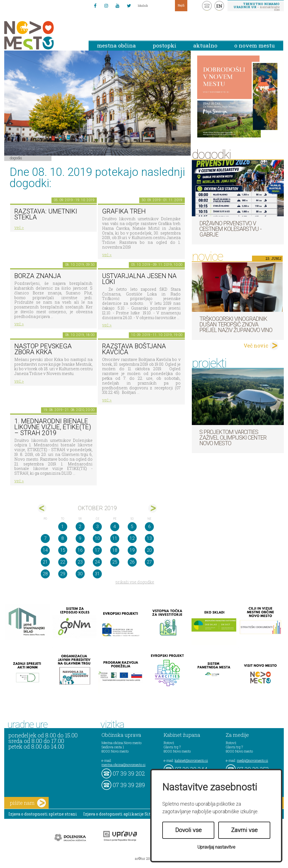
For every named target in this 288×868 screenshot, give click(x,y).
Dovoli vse (188, 830)
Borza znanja (38, 276)
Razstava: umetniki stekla (46, 214)
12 (132, 538)
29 (63, 574)
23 (80, 562)
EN (219, 6)
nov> (153, 508)
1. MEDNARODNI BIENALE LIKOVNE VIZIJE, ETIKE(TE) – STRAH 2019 (53, 427)
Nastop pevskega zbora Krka (43, 349)
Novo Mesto (42, 35)
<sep (42, 508)
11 (115, 538)
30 (80, 574)
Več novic (256, 346)
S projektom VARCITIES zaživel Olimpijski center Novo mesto (233, 438)
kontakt (207, 6)
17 (97, 550)
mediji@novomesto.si (252, 760)
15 (63, 550)
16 (80, 550)
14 (45, 550)
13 (149, 538)
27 (149, 562)
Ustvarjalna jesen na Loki (139, 279)
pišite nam (28, 803)
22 (63, 562)
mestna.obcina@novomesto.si (123, 765)
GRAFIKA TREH (124, 211)
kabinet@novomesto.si (191, 760)
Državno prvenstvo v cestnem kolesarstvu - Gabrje (230, 229)
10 (97, 538)
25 (115, 562)
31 (97, 574)
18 (115, 550)
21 (45, 562)
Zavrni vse (244, 830)
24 (97, 562)
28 (45, 574)
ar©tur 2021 (144, 858)
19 (132, 550)
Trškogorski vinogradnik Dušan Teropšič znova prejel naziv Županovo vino (236, 324)
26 (132, 562)
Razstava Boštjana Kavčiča (134, 349)
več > (19, 227)
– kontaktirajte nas (256, 6)
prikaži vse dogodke (135, 582)
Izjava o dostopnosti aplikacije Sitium (121, 814)
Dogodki (16, 158)
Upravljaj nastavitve (216, 847)
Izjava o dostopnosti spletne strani (43, 814)
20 (149, 550)
